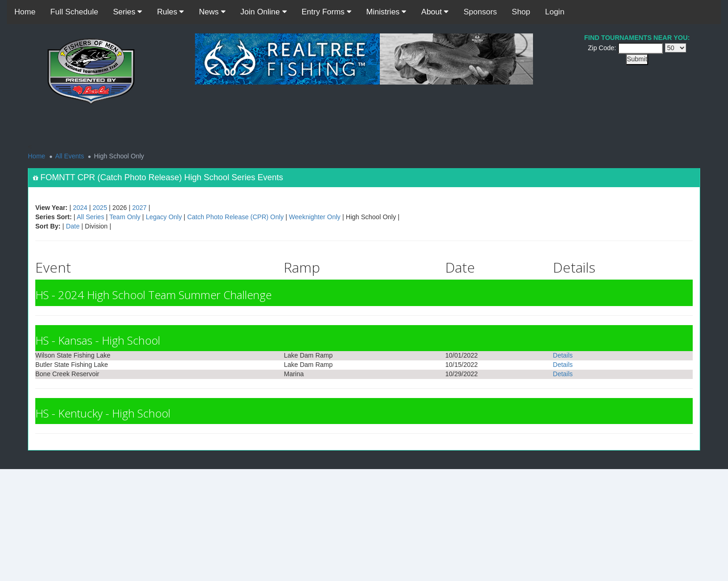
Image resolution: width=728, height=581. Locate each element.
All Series (90, 217)
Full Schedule (74, 12)
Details (563, 355)
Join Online (264, 12)
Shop (521, 12)
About (435, 12)
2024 (80, 208)
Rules (170, 12)
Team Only (125, 217)
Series (127, 12)
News (212, 12)
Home (25, 12)
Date (73, 226)
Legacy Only (164, 217)
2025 (100, 208)
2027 (140, 208)
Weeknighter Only (315, 217)
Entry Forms (327, 12)
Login (555, 12)
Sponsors (480, 12)
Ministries (387, 12)
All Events (70, 156)
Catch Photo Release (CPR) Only (235, 217)
